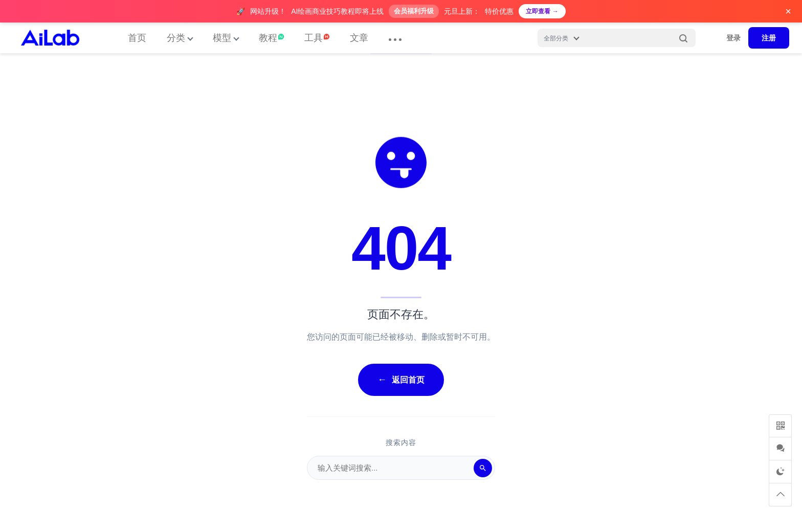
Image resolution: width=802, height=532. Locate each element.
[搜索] (483, 468)
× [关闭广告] (788, 11)
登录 (733, 38)
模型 (222, 38)
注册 (769, 38)
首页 (137, 38)
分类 (176, 38)
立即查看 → (542, 11)
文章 (359, 38)
